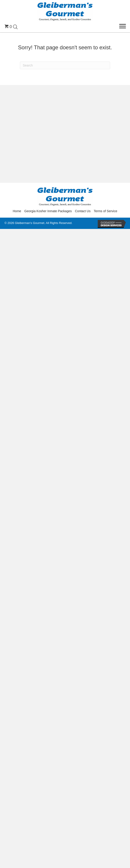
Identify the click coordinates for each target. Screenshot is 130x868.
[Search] (65, 65)
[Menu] (123, 26)
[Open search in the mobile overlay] (15, 27)
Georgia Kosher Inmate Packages (48, 211)
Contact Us (83, 211)
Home (17, 211)
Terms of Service (105, 211)
